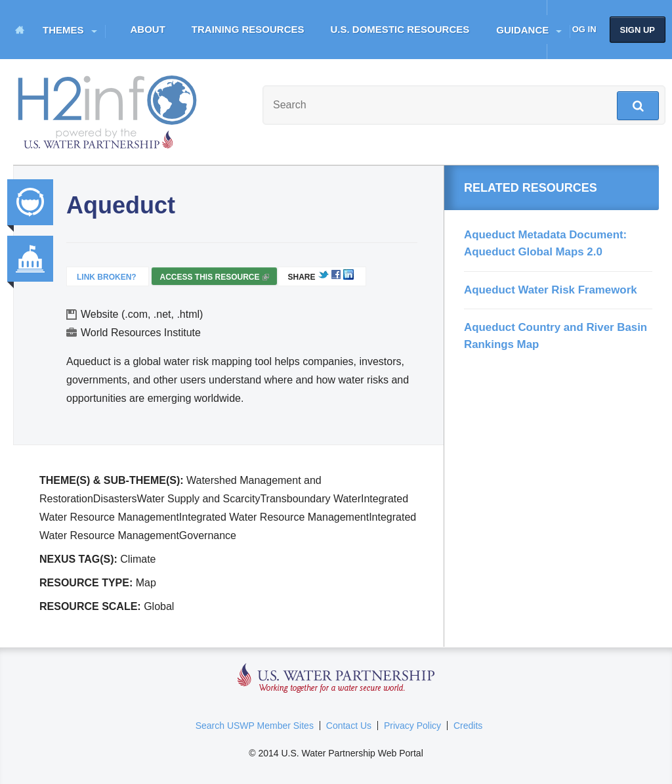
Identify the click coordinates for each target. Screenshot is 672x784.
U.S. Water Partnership (336, 679)
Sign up (638, 30)
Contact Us (349, 726)
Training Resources (248, 29)
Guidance (522, 30)
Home (20, 30)
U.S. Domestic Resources (400, 29)
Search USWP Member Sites (255, 726)
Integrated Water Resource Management (30, 202)
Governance (30, 259)
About (148, 29)
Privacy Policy (412, 726)
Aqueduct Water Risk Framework (551, 290)
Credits (468, 726)
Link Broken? (107, 277)
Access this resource (214, 279)
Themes (63, 30)
